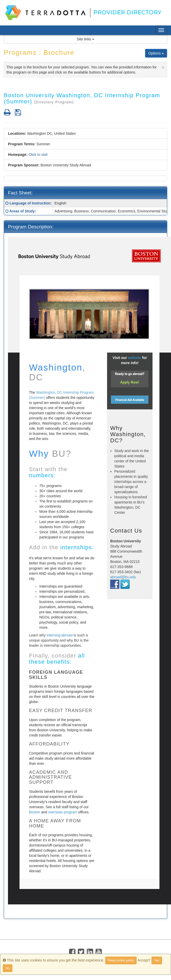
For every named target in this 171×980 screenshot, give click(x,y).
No (8, 968)
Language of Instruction (30, 203)
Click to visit (38, 155)
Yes (157, 960)
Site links (85, 39)
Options (156, 53)
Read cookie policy (121, 960)
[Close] (163, 67)
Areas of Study (22, 211)
